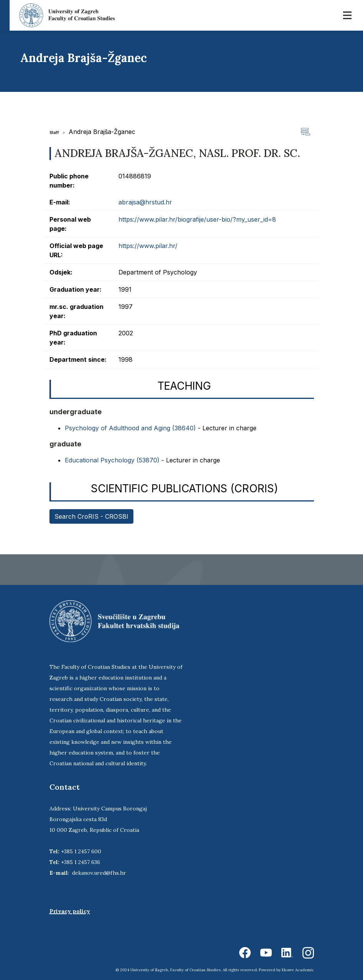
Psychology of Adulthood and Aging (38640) (130, 428)
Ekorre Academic (298, 970)
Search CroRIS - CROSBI (91, 516)
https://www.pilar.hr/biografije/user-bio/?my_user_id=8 (197, 219)
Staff (54, 132)
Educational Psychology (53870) (112, 460)
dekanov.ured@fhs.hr (99, 873)
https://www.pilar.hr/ (148, 246)
